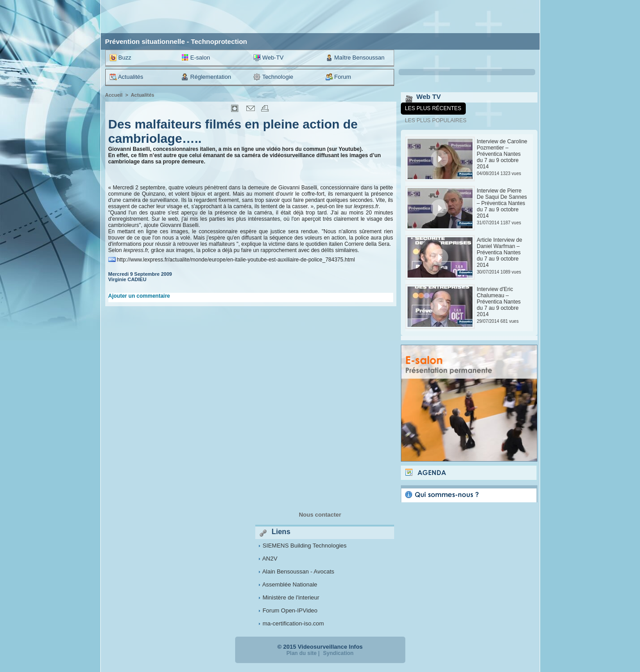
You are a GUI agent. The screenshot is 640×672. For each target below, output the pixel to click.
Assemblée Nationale (290, 584)
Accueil (114, 95)
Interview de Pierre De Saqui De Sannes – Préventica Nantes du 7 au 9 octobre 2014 (502, 203)
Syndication (338, 653)
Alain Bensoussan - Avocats (298, 571)
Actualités (127, 77)
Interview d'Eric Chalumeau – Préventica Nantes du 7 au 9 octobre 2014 (499, 302)
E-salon (196, 58)
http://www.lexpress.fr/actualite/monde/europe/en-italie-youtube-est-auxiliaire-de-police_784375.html (236, 260)
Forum (338, 77)
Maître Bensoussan (355, 58)
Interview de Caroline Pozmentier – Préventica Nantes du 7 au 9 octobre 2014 (502, 154)
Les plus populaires (436, 120)
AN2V (270, 559)
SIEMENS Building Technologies (305, 546)
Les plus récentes (433, 108)
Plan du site (302, 653)
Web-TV (268, 58)
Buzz (121, 58)
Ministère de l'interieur (291, 597)
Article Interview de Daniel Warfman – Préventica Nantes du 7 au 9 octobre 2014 (500, 253)
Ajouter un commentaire (139, 296)
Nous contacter (320, 515)
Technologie (273, 77)
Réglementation (206, 77)
